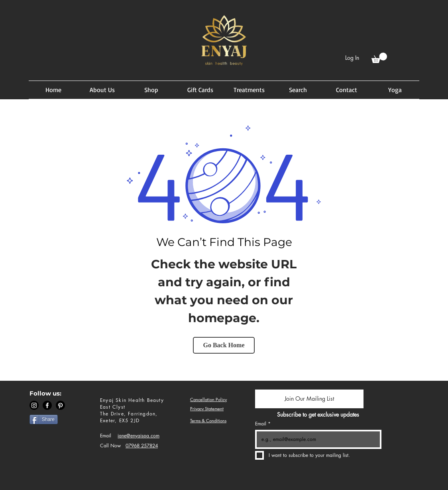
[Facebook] (47, 405)
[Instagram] (34, 405)
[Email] (316, 439)
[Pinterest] (60, 405)
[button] (379, 58)
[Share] (44, 419)
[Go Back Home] (224, 345)
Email (106, 436)
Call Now (110, 446)
